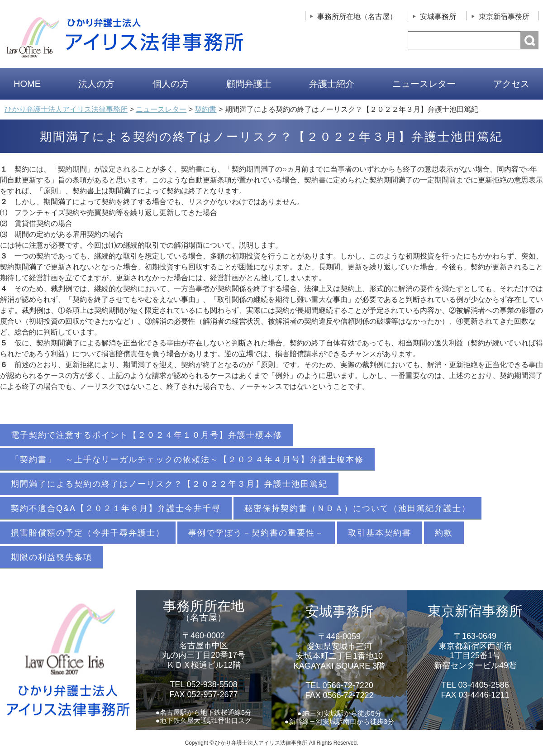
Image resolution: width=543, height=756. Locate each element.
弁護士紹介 (332, 84)
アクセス (511, 84)
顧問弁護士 (249, 84)
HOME (27, 84)
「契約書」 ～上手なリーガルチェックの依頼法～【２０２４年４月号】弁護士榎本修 (187, 459)
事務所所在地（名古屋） (357, 17)
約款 (444, 533)
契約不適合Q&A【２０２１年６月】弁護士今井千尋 (116, 508)
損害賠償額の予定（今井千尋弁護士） (88, 533)
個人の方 (171, 84)
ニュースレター (424, 84)
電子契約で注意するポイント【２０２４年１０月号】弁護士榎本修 (147, 435)
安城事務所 (438, 17)
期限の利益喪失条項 (52, 557)
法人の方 (96, 84)
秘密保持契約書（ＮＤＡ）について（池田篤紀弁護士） (357, 508)
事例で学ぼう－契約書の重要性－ (256, 533)
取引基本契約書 (380, 533)
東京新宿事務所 (504, 17)
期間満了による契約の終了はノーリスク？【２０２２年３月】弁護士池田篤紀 (169, 484)
